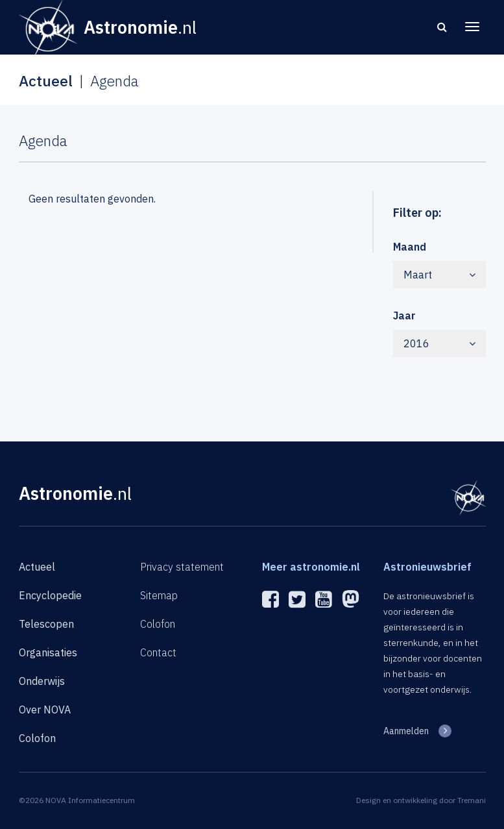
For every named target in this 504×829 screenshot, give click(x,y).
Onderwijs (42, 681)
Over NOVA (45, 710)
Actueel (37, 567)
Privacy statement (182, 567)
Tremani (472, 800)
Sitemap (159, 595)
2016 (439, 343)
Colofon (37, 738)
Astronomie (75, 493)
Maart (439, 275)
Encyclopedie (50, 595)
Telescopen (46, 624)
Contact (158, 652)
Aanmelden (406, 731)
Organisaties (48, 652)
